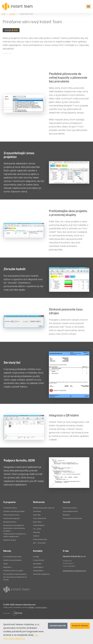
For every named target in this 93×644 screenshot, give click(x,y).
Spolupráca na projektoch (14, 525)
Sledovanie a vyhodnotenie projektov (14, 530)
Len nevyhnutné (58, 626)
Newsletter (37, 564)
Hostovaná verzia (70, 508)
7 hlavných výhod (10, 508)
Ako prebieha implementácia (15, 574)
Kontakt (36, 557)
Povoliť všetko (80, 626)
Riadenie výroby (10, 540)
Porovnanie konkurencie (72, 518)
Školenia (66, 515)
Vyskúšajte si (38, 567)
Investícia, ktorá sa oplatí (13, 571)
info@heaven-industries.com (74, 571)
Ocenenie (37, 511)
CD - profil (37, 529)
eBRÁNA (31, 607)
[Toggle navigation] (88, 6)
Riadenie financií (10, 522)
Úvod (3, 14)
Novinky (13, 14)
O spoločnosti (39, 560)
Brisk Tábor (37, 522)
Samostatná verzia (70, 511)
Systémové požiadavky (12, 560)
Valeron (36, 536)
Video (6, 564)
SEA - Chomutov (39, 543)
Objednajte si (38, 571)
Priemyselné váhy (40, 539)
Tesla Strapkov (39, 525)
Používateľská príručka (12, 557)
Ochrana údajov (41, 607)
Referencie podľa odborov (44, 508)
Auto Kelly (37, 515)
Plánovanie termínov (11, 515)
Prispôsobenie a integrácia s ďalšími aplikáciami (15, 535)
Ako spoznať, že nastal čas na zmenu (15, 578)
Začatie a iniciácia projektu (14, 511)
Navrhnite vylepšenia (41, 574)
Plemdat (36, 532)
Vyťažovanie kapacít (11, 518)
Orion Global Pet (39, 518)
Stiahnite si (7, 567)
